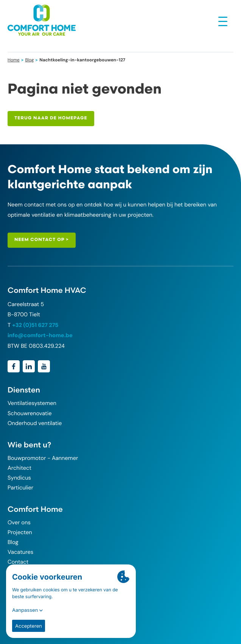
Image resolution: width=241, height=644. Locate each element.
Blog (29, 60)
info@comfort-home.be (40, 335)
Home (14, 60)
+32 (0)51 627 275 (35, 325)
